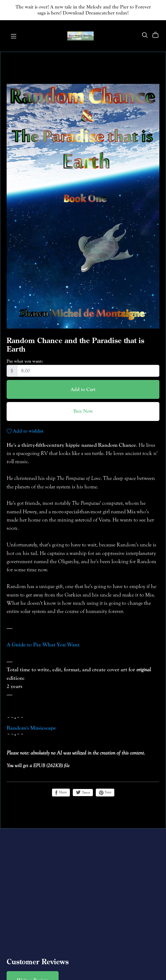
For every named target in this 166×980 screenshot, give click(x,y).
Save (105, 793)
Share (61, 793)
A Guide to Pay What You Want (43, 645)
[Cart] (158, 35)
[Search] (145, 35)
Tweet (83, 793)
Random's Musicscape (31, 728)
